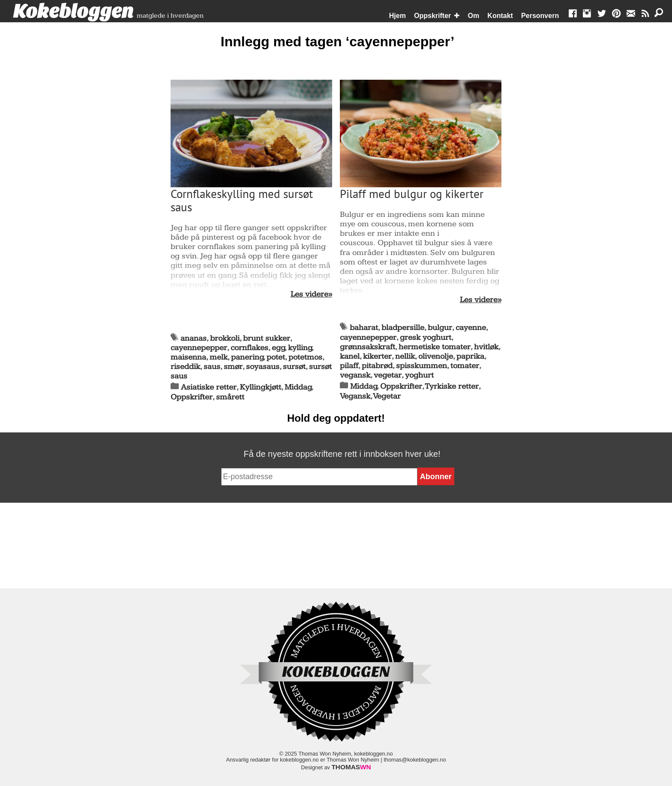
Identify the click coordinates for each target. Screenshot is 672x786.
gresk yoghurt (426, 337)
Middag (298, 387)
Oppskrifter (432, 16)
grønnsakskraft (367, 347)
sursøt (294, 367)
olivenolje (436, 356)
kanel (350, 356)
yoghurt (419, 375)
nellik (405, 356)
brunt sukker (267, 338)
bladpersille (403, 328)
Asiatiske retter (209, 387)
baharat (364, 328)
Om (474, 16)
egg (278, 348)
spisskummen (421, 366)
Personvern (540, 16)
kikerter (377, 356)
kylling (300, 348)
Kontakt (500, 16)
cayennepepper (199, 348)
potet (276, 357)
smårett (230, 397)
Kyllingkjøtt (261, 387)
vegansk (355, 375)
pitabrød (377, 366)
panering (247, 357)
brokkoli (225, 338)
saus (212, 367)
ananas (193, 338)
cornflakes (249, 348)
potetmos (305, 357)
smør (233, 367)
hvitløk (486, 347)
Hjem (397, 16)
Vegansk (355, 396)
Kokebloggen (73, 12)
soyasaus (263, 367)
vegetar (388, 375)
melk (219, 357)
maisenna (188, 357)
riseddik (185, 367)
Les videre (309, 294)
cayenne (471, 328)
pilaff (349, 366)
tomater (465, 366)
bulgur (440, 328)
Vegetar (387, 396)
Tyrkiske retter (452, 386)
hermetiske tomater (435, 347)
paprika (470, 356)
